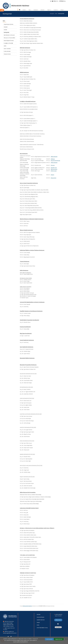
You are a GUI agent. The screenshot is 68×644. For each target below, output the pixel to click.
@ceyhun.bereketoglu (55, 161)
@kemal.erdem (54, 169)
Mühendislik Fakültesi (27, 606)
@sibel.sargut (54, 171)
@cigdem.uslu (54, 168)
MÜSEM (39, 614)
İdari (30, 10)
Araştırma (56, 10)
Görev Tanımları (7, 49)
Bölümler (43, 10)
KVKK (38, 625)
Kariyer (38, 622)
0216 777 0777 (58, 616)
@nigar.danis (54, 178)
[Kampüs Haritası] (59, 1)
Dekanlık (6, 27)
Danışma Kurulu (7, 54)
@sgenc (52, 175)
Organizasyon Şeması (8, 24)
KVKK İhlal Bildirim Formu (42, 628)
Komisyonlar (6, 32)
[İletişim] (58, 1)
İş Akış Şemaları (7, 51)
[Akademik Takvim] (54, 1)
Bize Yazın (58, 620)
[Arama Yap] (65, 1)
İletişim (62, 10)
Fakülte (24, 10)
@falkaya (53, 159)
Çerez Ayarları (58, 627)
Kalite (5, 46)
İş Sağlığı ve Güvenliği (8, 43)
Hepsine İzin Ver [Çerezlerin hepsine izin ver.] (59, 639)
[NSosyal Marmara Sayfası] (61, 1)
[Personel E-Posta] (52, 1)
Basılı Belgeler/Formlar (9, 41)
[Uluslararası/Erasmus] (56, 1)
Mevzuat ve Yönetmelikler (9, 38)
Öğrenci (49, 10)
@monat (53, 165)
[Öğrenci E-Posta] (51, 1)
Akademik (36, 10)
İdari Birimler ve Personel (9, 35)
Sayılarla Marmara (41, 620)
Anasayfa (52, 14)
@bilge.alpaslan (54, 157)
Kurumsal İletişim (41, 617)
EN (63, 1)
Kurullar (5, 30)
